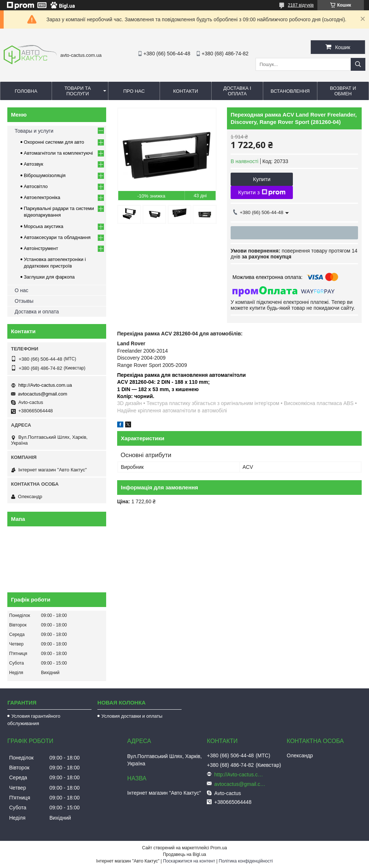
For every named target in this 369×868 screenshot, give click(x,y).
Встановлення (290, 91)
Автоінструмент (41, 248)
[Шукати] (358, 64)
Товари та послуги (78, 91)
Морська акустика (44, 226)
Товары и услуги (34, 131)
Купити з (262, 192)
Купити (262, 179)
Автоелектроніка (42, 197)
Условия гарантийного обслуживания (34, 720)
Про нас (134, 91)
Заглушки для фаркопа (49, 277)
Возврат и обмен (343, 91)
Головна (26, 91)
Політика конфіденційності (246, 861)
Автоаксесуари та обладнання (57, 237)
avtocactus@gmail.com (43, 394)
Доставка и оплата (37, 312)
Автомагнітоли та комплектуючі (58, 153)
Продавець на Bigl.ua (184, 854)
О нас (21, 290)
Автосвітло (36, 186)
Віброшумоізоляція (45, 175)
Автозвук (33, 164)
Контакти (186, 91)
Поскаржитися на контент (189, 861)
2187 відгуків (301, 5)
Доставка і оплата (237, 91)
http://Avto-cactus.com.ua (45, 385)
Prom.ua (219, 848)
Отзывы (24, 301)
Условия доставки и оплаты (132, 716)
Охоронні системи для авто (54, 142)
